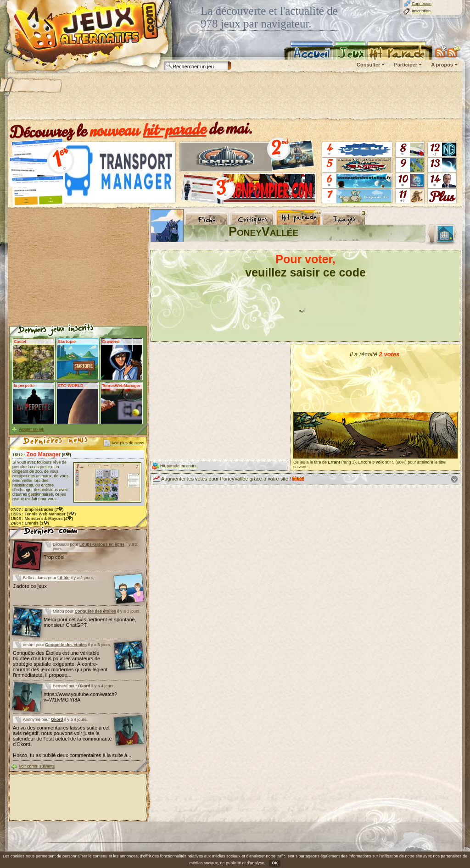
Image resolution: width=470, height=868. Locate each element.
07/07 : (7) (37, 509)
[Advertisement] (235, 96)
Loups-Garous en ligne (102, 544)
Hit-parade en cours (178, 466)
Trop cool (54, 557)
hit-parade (175, 129)
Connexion (422, 4)
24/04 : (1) (30, 523)
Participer (406, 65)
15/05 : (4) (42, 519)
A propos (442, 65)
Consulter (368, 65)
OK (275, 863)
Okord (84, 686)
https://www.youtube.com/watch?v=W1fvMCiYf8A (80, 697)
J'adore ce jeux (30, 586)
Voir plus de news (128, 443)
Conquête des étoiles (96, 611)
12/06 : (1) (43, 514)
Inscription (421, 11)
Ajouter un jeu (32, 429)
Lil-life (64, 578)
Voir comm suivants (37, 766)
